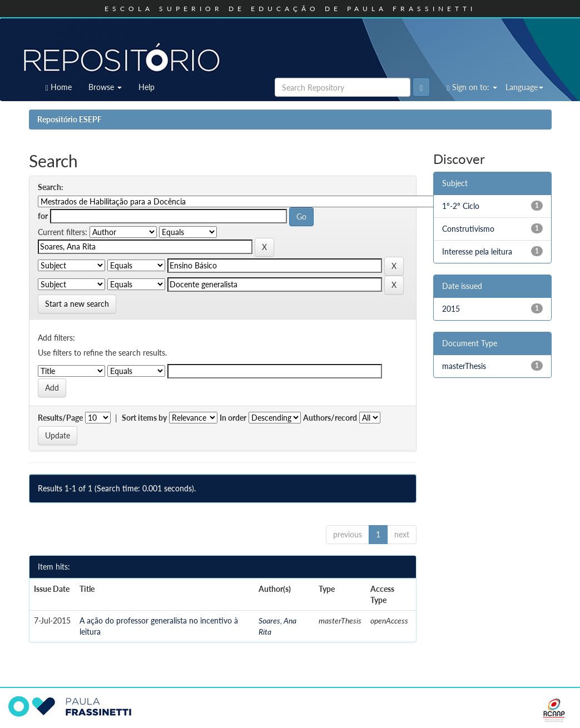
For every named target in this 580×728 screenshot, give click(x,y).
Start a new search (77, 304)
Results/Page (60, 418)
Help (147, 87)
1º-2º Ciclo (461, 206)
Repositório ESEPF (70, 119)
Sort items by (144, 418)
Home (59, 87)
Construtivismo (468, 229)
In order (233, 418)
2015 (451, 309)
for (43, 216)
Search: (51, 187)
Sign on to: (472, 87)
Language (524, 87)
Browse (105, 87)
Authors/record (330, 418)
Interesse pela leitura (477, 251)
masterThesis (464, 366)
